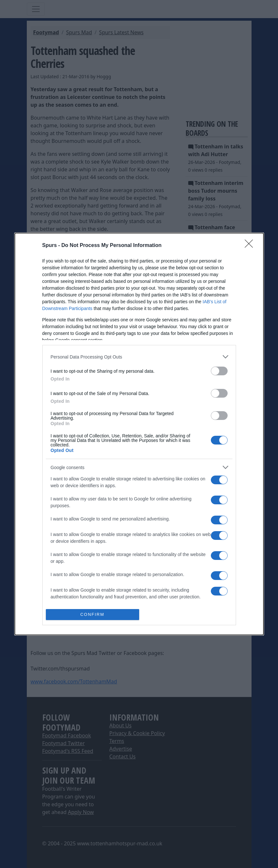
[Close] (251, 246)
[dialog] (139, 434)
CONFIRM (93, 614)
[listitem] (139, 357)
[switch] (219, 371)
